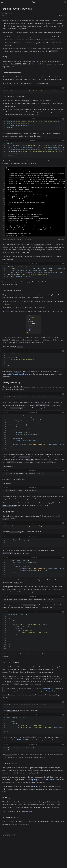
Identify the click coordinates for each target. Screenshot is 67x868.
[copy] (63, 88)
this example (51, 780)
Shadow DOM (46, 688)
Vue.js (4, 792)
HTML (19, 740)
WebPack (10, 311)
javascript (7, 835)
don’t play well (48, 691)
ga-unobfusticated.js (10, 239)
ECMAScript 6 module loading (19, 374)
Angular (34, 786)
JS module (39, 740)
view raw (61, 239)
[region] (33, 202)
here (34, 61)
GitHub (30, 239)
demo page (27, 282)
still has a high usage (31, 780)
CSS (26, 740)
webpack (14, 835)
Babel (60, 589)
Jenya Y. (6, 16)
